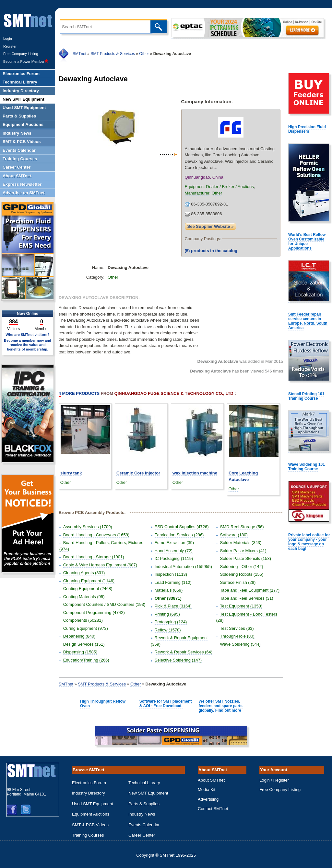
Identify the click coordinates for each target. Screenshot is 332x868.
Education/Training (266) (86, 660)
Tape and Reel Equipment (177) (250, 590)
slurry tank (71, 473)
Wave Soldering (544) (240, 644)
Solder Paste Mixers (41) (243, 551)
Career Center (142, 835)
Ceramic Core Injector (138, 473)
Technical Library (144, 783)
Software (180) (234, 535)
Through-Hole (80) (237, 636)
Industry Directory (89, 793)
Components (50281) (83, 620)
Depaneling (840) (79, 636)
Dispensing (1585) (80, 652)
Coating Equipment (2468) (88, 589)
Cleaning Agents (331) (84, 573)
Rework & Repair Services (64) (184, 652)
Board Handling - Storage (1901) (94, 557)
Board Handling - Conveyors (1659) (96, 535)
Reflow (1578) (168, 630)
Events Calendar (144, 825)
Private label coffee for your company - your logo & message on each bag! (309, 542)
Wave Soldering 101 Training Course (307, 467)
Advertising (208, 799)
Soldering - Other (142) (242, 567)
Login (8, 39)
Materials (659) (169, 590)
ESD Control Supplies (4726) (182, 527)
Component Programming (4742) (94, 612)
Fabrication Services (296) (179, 535)
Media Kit (207, 790)
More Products (79, 394)
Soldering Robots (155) (242, 574)
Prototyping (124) (171, 622)
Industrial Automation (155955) (183, 567)
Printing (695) (167, 614)
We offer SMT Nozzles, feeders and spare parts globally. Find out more (221, 706)
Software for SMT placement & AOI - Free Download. (166, 704)
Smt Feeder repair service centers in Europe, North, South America (308, 321)
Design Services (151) (84, 644)
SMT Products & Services (113, 54)
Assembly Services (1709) (88, 527)
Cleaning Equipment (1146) (89, 581)
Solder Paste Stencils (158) (246, 558)
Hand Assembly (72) (174, 551)
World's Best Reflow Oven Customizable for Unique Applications (307, 241)
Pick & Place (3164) (173, 606)
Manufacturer (197, 193)
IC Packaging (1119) (174, 558)
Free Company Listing (21, 54)
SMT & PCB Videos (90, 825)
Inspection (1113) (171, 574)
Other (144, 54)
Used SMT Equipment (93, 804)
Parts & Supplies (144, 804)
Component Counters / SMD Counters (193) (104, 604)
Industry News (142, 814)
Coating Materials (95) (84, 597)
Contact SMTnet (213, 809)
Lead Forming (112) (173, 582)
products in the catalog (211, 251)
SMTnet (79, 54)
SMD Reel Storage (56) (242, 527)
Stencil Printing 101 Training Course (306, 396)
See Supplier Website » (211, 226)
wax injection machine (195, 473)
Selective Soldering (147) (178, 660)
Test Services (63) (237, 628)
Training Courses (88, 835)
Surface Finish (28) (238, 582)
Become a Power (26, 61)
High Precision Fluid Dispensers (307, 129)
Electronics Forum (89, 783)
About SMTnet (211, 780)
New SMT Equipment (148, 793)
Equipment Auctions (91, 814)
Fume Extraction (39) (174, 543)
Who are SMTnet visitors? (27, 335)
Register (10, 46)
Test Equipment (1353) (241, 606)
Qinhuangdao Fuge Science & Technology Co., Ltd (174, 393)
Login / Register (274, 780)
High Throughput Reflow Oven (103, 704)
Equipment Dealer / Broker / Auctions (219, 187)
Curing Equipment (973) (86, 628)
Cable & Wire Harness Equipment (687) (100, 565)
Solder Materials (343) (241, 543)
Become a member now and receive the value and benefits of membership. (28, 345)
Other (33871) (168, 598)
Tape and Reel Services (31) (247, 598)
